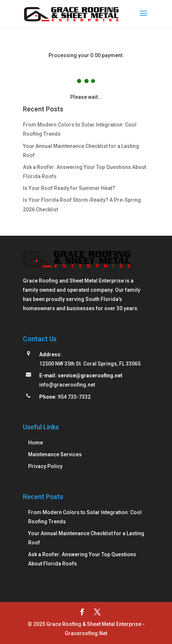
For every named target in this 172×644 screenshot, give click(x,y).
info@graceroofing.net (67, 385)
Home (36, 443)
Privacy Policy (45, 466)
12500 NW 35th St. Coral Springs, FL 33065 (90, 364)
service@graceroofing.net (90, 375)
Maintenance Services (55, 454)
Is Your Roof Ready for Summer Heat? (69, 188)
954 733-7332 (74, 397)
